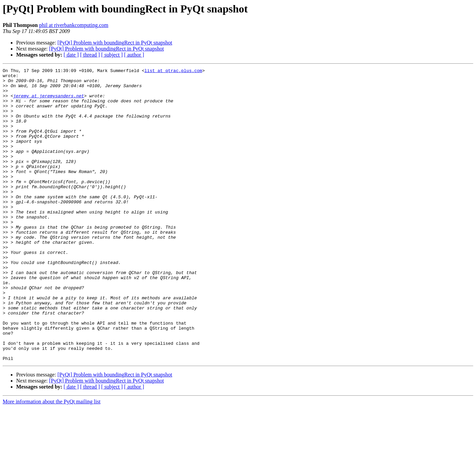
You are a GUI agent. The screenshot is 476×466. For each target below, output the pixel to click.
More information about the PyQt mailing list (52, 460)
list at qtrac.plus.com (173, 71)
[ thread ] (90, 55)
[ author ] (134, 55)
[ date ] (71, 55)
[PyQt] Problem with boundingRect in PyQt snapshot (115, 43)
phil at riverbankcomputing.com (74, 25)
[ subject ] (112, 55)
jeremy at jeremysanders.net (49, 102)
